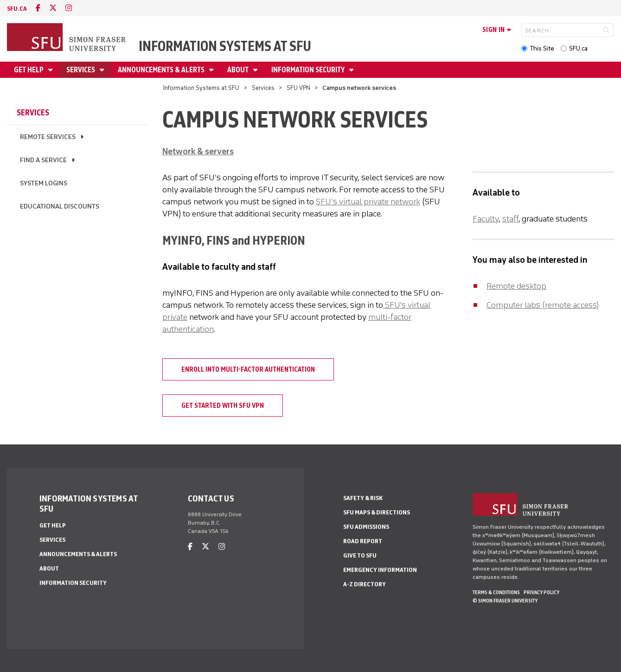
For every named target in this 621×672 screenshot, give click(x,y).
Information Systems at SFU (225, 46)
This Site (542, 48)
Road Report (363, 541)
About (239, 70)
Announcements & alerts (162, 70)
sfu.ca (17, 9)
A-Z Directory (365, 584)
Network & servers (198, 152)
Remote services (48, 137)
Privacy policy (541, 592)
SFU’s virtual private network (368, 202)
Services (81, 70)
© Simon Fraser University (505, 601)
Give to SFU (360, 555)
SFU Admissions (366, 527)
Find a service (43, 160)
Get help (29, 70)
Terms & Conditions (496, 592)
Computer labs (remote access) (543, 305)
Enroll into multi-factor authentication (248, 369)
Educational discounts (60, 206)
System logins (44, 183)
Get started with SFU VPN (223, 406)
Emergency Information (380, 570)
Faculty (486, 219)
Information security (309, 70)
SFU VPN (298, 88)
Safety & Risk (363, 498)
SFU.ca (578, 48)
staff (510, 219)
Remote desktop (516, 286)
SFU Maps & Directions (377, 512)
